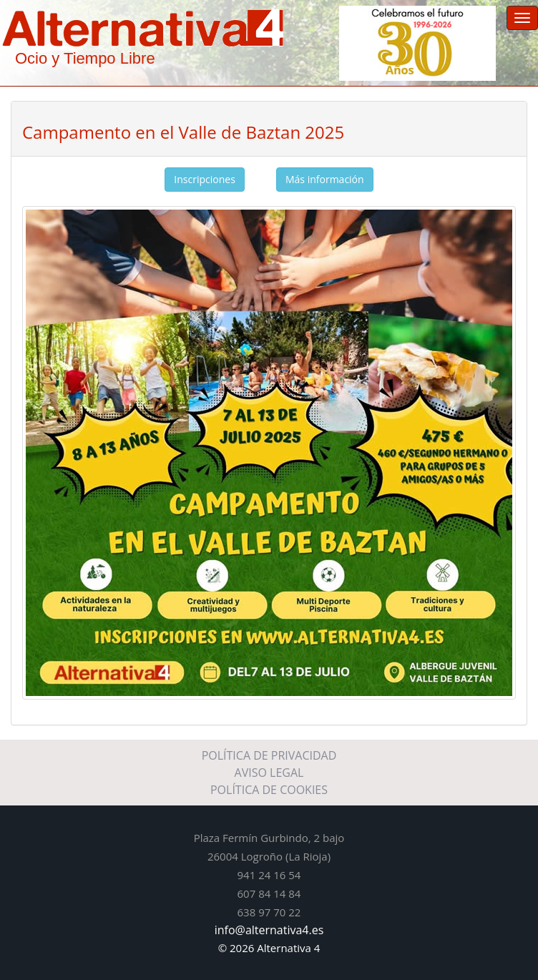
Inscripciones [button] (204, 179)
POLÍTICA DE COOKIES (269, 790)
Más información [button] (325, 179)
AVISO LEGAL (269, 773)
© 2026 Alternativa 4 (269, 948)
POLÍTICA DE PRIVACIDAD (269, 755)
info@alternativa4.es (269, 930)
